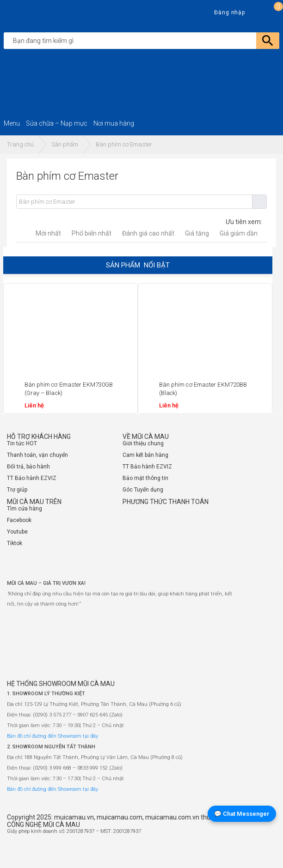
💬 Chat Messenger (242, 814)
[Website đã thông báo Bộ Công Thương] (248, 852)
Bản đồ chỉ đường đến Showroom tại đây (52, 736)
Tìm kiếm (259, 202)
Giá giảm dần (239, 233)
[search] (143, 41)
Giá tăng (197, 233)
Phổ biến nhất (92, 233)
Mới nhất (48, 233)
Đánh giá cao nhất (148, 233)
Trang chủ (20, 144)
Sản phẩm (65, 144)
